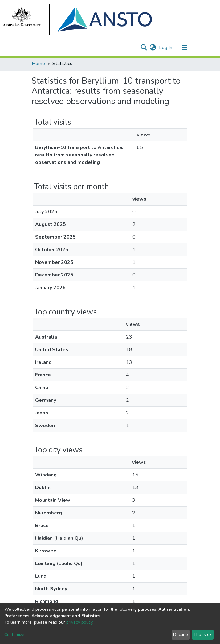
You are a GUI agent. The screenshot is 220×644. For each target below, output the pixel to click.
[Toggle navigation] (185, 48)
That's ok (203, 635)
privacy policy (79, 622)
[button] (153, 48)
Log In (166, 48)
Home (38, 64)
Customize (14, 635)
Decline (181, 635)
